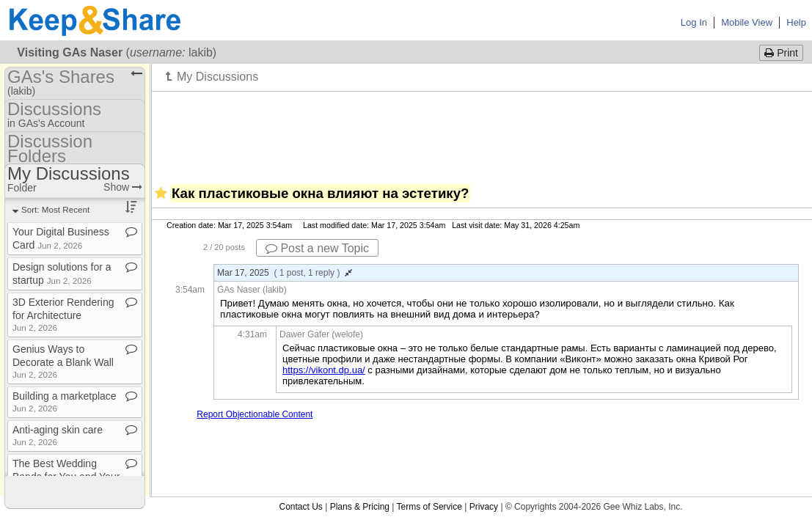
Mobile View (747, 22)
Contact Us (300, 507)
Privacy (484, 507)
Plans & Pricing (360, 507)
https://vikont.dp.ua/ (324, 370)
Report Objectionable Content (255, 414)
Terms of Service (429, 507)
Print (781, 53)
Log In (694, 22)
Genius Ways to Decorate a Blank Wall (63, 361)
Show (123, 187)
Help (796, 22)
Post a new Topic (317, 248)
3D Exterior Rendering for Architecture (63, 314)
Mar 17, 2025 (285, 273)
